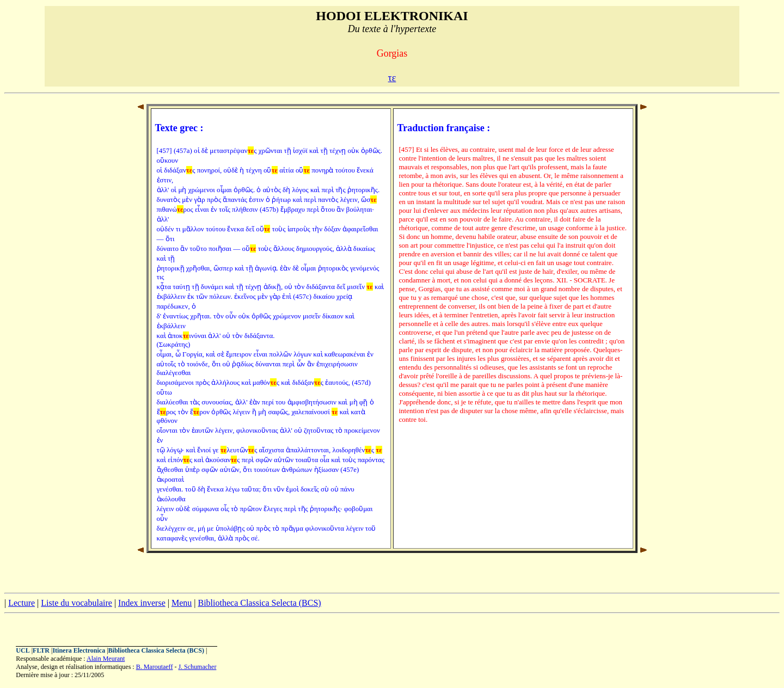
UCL (23, 650)
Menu (182, 603)
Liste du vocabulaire (76, 603)
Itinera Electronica (79, 650)
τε (392, 78)
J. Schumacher (197, 667)
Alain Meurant (106, 659)
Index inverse (142, 603)
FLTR (41, 650)
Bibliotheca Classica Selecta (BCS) (259, 603)
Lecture (22, 603)
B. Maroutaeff (155, 667)
